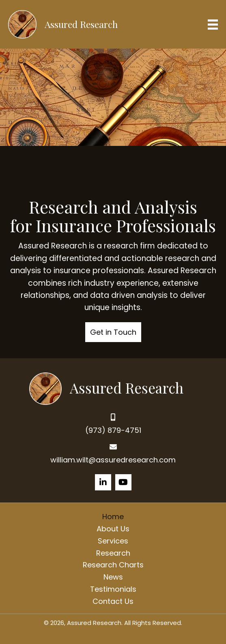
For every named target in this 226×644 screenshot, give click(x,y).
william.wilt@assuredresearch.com (113, 460)
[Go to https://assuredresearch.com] (113, 388)
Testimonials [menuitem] (113, 589)
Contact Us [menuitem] (113, 601)
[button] (113, 332)
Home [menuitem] (113, 517)
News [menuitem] (113, 577)
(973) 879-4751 (113, 430)
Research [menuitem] (113, 553)
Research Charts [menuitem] (113, 565)
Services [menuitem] (113, 541)
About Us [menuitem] (113, 529)
